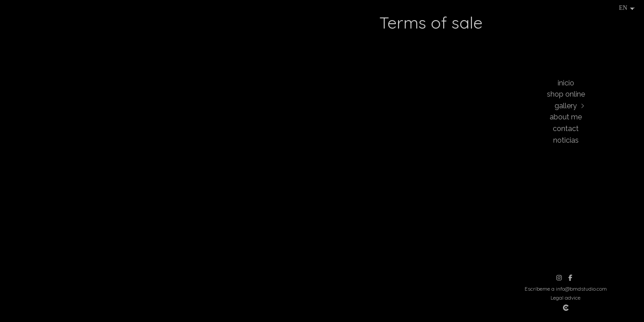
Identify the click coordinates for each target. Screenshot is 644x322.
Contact (566, 129)
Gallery (566, 106)
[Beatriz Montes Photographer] (566, 38)
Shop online (566, 94)
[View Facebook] (570, 278)
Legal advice (566, 298)
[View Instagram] (559, 278)
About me (566, 117)
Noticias (566, 140)
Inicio (566, 83)
